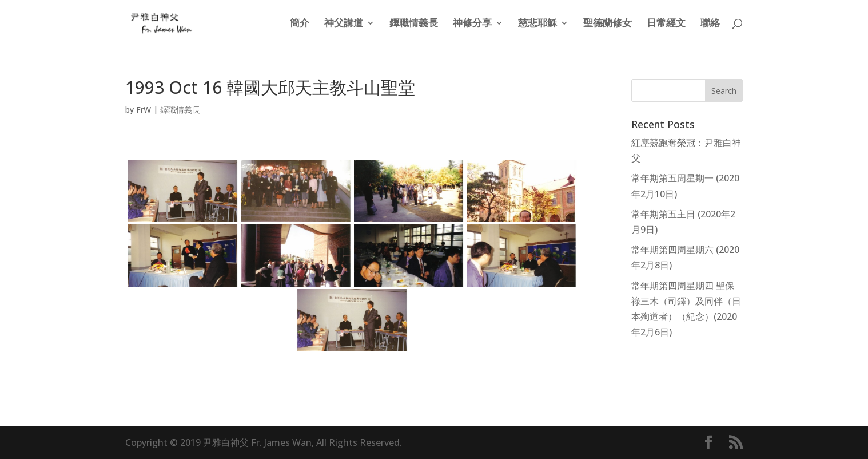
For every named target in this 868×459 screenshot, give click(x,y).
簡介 (300, 24)
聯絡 (710, 24)
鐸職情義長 (414, 24)
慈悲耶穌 (537, 24)
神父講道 (344, 24)
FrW (144, 110)
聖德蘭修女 (608, 24)
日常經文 (666, 24)
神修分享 (472, 24)
